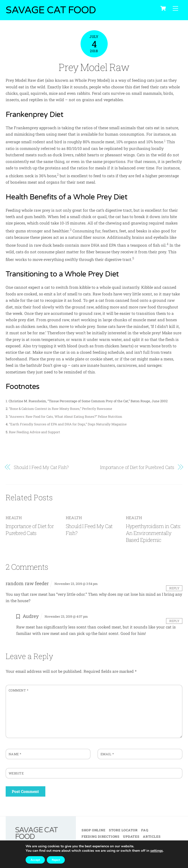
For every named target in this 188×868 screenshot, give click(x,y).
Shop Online (94, 830)
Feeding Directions (101, 836)
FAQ (145, 830)
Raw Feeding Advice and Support (34, 432)
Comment (19, 690)
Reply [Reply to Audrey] (174, 621)
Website (16, 773)
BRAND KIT (132, 861)
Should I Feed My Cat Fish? (41, 467)
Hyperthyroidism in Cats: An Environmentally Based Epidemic (153, 533)
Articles (152, 836)
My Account (134, 843)
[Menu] (175, 8)
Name (15, 754)
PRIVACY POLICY (108, 861)
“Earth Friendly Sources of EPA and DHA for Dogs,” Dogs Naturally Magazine (68, 424)
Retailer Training (100, 843)
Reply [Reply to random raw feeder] (174, 588)
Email (107, 754)
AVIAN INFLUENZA (96, 849)
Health (14, 518)
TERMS (87, 861)
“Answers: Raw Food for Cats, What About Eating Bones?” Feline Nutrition (66, 417)
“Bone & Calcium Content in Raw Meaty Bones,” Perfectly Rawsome (60, 409)
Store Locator (123, 830)
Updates (131, 836)
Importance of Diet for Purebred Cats (137, 467)
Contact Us (161, 843)
